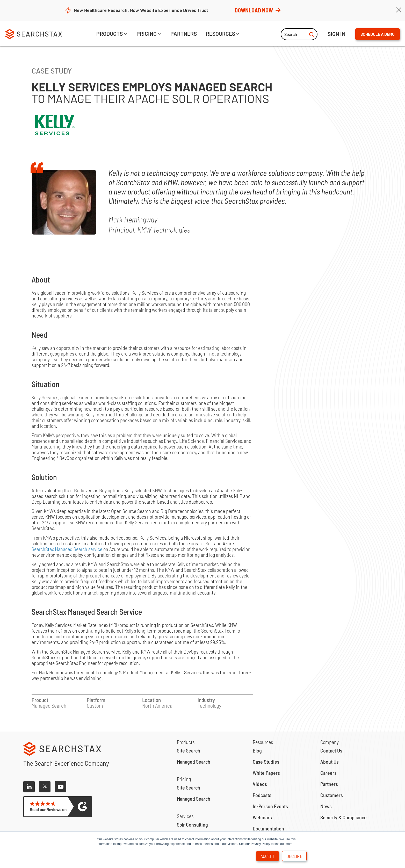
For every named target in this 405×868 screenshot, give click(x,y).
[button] (112, 34)
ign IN (337, 34)
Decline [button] (294, 856)
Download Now (257, 10)
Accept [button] (267, 856)
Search (299, 34)
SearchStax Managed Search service (67, 549)
